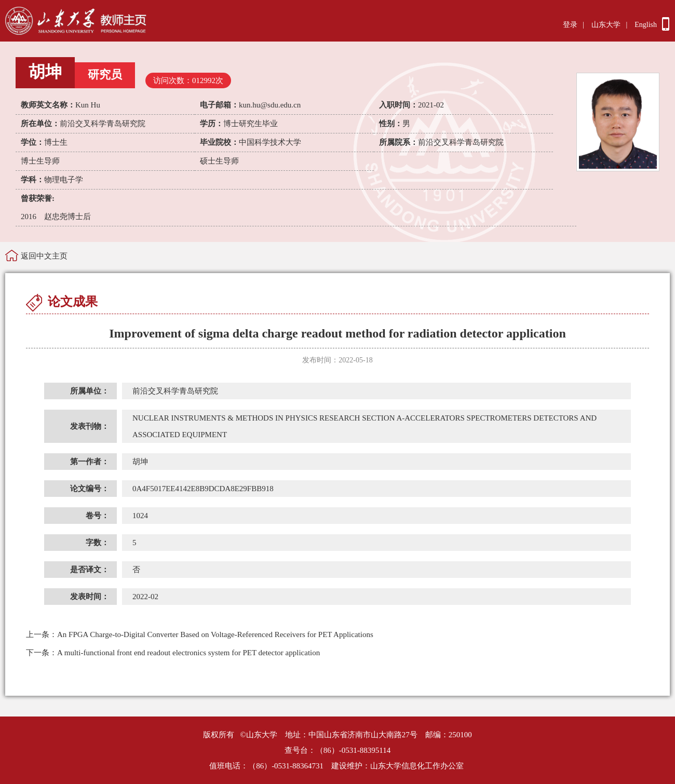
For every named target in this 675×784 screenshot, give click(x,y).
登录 (570, 25)
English (646, 25)
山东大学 (606, 25)
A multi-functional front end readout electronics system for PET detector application (173, 653)
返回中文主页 (44, 256)
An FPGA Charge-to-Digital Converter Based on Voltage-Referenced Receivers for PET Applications (200, 634)
